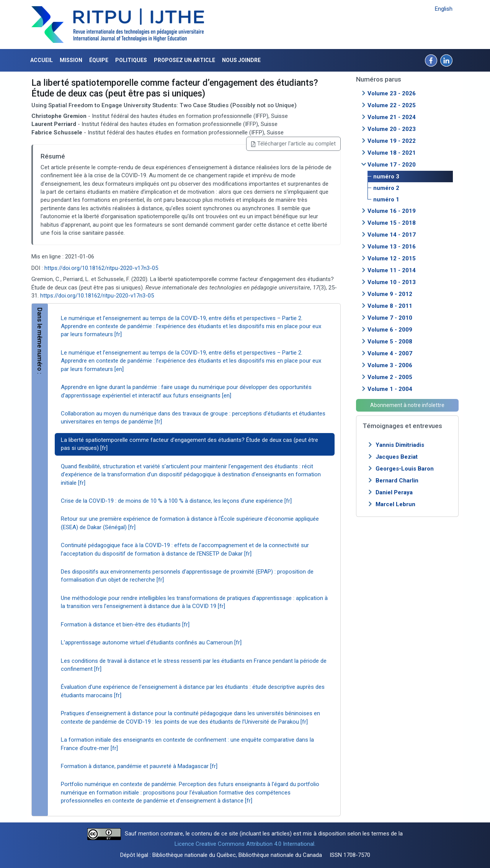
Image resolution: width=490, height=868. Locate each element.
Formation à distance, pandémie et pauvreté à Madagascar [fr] (139, 766)
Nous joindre (241, 60)
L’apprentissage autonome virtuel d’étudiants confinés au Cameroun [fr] (151, 642)
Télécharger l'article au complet (293, 144)
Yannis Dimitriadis (400, 445)
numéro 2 (386, 188)
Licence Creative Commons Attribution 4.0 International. (245, 844)
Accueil (42, 60)
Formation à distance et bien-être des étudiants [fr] (125, 624)
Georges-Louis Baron (405, 469)
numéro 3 (386, 177)
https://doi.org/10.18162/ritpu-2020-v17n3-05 (101, 268)
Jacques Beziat (397, 457)
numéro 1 (386, 199)
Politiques (131, 60)
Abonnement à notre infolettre (407, 405)
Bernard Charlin (397, 481)
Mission (71, 60)
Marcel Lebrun (395, 504)
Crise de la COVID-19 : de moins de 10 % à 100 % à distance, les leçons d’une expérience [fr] (176, 501)
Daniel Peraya (394, 492)
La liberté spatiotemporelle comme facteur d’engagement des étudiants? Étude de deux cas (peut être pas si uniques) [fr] (189, 444)
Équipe (99, 60)
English (444, 9)
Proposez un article (185, 60)
